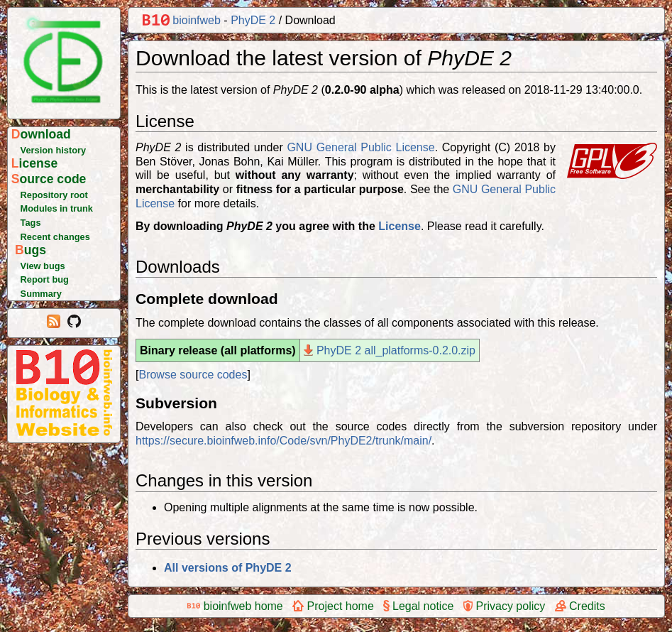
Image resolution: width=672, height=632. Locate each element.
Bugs (31, 250)
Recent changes (55, 237)
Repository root (54, 195)
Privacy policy (505, 606)
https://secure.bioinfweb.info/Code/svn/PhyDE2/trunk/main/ (283, 441)
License (35, 163)
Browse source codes (193, 375)
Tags (31, 223)
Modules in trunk (57, 208)
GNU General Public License (360, 147)
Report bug (45, 279)
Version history (53, 150)
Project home (333, 606)
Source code (49, 179)
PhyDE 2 (253, 20)
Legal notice (418, 606)
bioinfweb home (235, 606)
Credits (580, 606)
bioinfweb (182, 20)
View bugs (43, 266)
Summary (41, 294)
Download (41, 134)
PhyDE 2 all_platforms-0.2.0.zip (390, 350)
